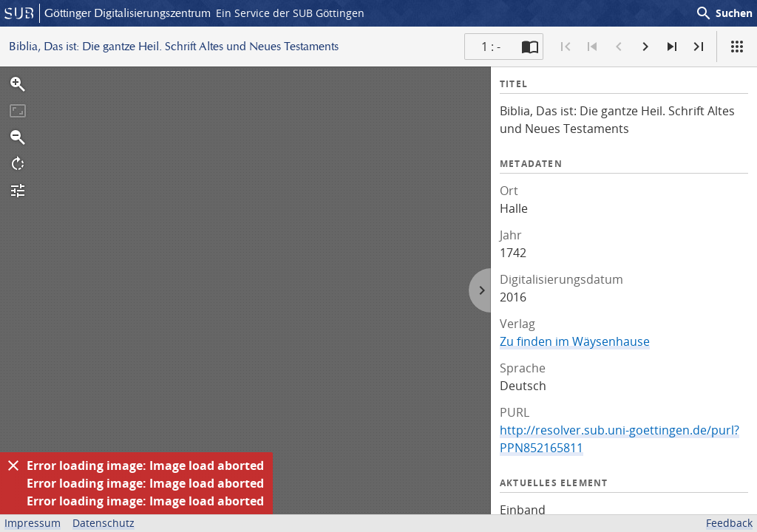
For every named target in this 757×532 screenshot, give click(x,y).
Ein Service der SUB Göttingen (290, 13)
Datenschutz (103, 523)
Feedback (729, 523)
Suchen (724, 13)
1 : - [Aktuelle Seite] (491, 47)
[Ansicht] (737, 47)
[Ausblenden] (13, 465)
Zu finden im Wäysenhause (575, 341)
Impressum (33, 523)
